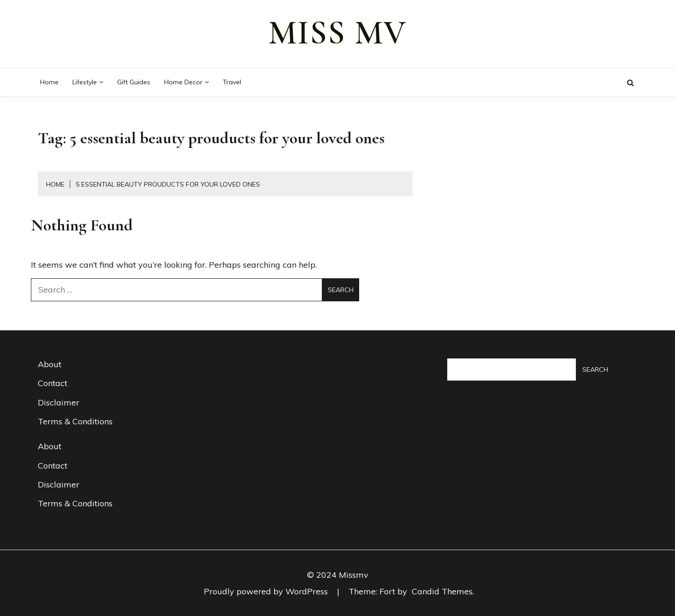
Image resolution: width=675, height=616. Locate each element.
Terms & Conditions (75, 421)
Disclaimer (59, 402)
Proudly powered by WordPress (267, 591)
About (50, 364)
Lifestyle (85, 82)
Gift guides (134, 82)
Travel (232, 82)
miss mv (337, 33)
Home (49, 82)
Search (595, 370)
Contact (53, 383)
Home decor (183, 82)
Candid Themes (442, 591)
